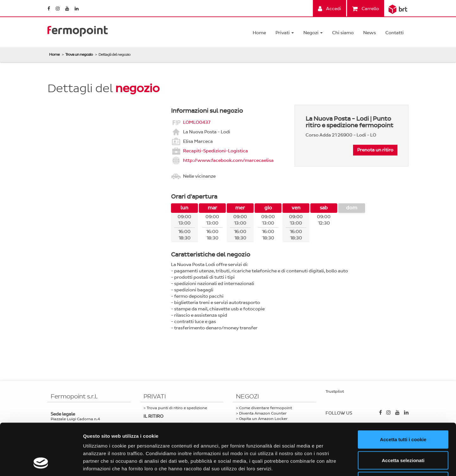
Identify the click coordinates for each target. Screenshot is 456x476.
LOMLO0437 (197, 122)
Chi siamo (343, 33)
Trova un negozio (79, 54)
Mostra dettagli (333, 463)
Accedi (329, 9)
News (370, 33)
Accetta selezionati (403, 414)
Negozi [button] (313, 33)
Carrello (366, 9)
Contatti (395, 33)
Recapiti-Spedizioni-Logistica (215, 151)
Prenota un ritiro (375, 150)
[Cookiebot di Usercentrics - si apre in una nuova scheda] (41, 464)
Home (259, 33)
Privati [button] (285, 33)
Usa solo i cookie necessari (403, 434)
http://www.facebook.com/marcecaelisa (228, 160)
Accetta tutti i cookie (403, 393)
